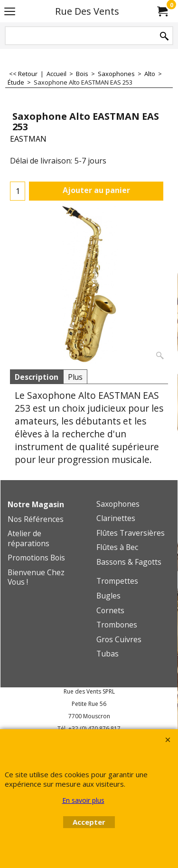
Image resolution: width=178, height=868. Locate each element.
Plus (75, 377)
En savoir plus (83, 800)
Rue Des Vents (87, 11)
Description (37, 377)
